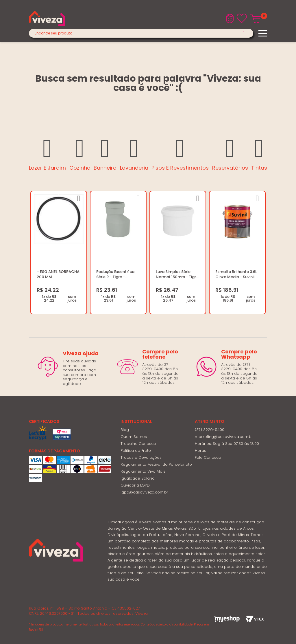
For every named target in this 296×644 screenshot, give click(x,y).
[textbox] (141, 33)
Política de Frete (136, 451)
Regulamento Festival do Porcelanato (156, 464)
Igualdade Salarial (138, 478)
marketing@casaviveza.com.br (224, 437)
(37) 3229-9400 (210, 430)
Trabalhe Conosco (138, 444)
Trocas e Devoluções (141, 457)
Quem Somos (134, 437)
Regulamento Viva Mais (143, 471)
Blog (125, 430)
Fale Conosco (208, 457)
